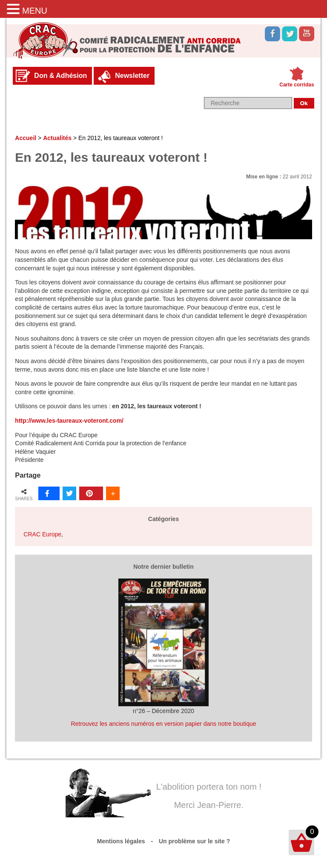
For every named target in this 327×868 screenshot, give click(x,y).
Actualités (57, 138)
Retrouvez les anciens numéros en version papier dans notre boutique (163, 724)
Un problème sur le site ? (194, 841)
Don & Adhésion (60, 76)
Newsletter (132, 76)
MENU (35, 11)
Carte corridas (297, 85)
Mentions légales (121, 841)
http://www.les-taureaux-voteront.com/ (69, 421)
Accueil (26, 138)
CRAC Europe (42, 534)
